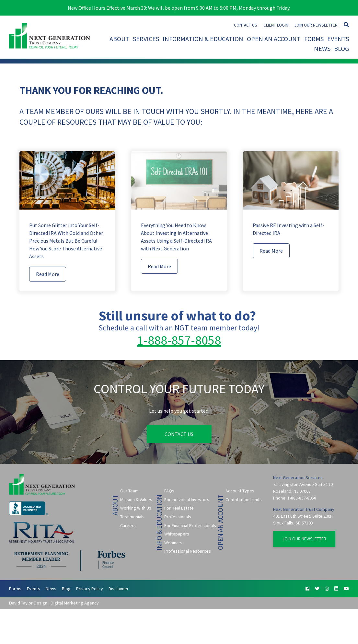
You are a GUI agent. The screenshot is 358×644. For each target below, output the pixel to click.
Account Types (240, 491)
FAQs (169, 491)
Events (338, 39)
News (322, 48)
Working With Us (136, 508)
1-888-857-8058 (179, 340)
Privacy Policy (90, 589)
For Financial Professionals (190, 525)
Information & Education (203, 39)
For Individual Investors (187, 500)
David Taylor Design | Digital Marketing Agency (54, 603)
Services (146, 39)
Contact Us (246, 25)
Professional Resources (188, 551)
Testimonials (132, 517)
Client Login (276, 25)
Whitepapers (177, 534)
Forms (314, 39)
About (119, 39)
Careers (128, 525)
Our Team (129, 491)
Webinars (173, 543)
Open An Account (274, 39)
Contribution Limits (244, 500)
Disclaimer (119, 589)
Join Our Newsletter (316, 25)
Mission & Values (136, 500)
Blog (341, 48)
